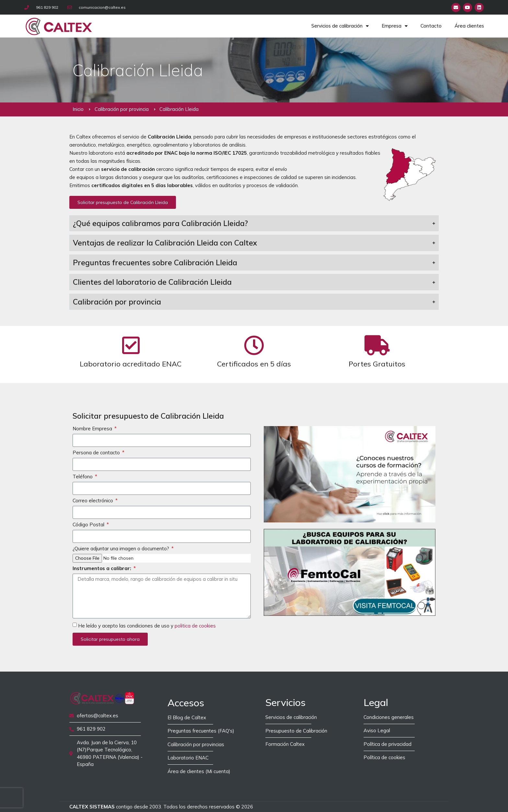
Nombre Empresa (93, 429)
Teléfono (83, 477)
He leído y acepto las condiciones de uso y (147, 626)
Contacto (431, 26)
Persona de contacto (97, 453)
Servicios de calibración (340, 26)
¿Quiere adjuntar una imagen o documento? (121, 549)
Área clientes (469, 26)
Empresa (395, 26)
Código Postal (89, 525)
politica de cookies (195, 626)
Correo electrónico (93, 501)
